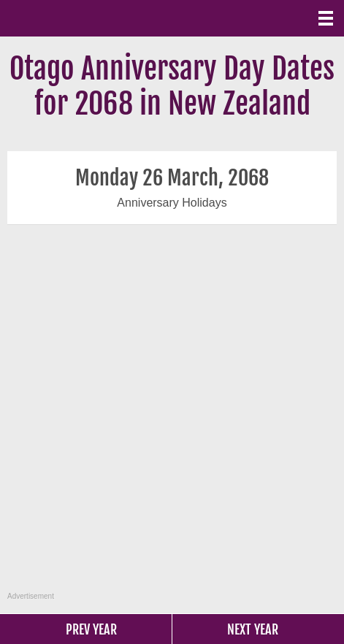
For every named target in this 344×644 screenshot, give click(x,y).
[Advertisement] (170, 416)
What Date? (73, 18)
